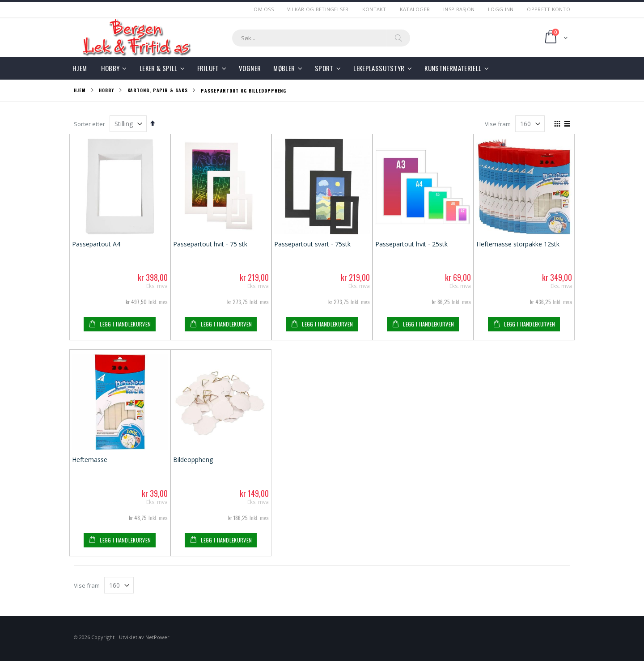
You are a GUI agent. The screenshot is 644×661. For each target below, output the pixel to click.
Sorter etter (89, 124)
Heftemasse (90, 460)
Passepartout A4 (96, 244)
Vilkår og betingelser (318, 9)
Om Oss (264, 9)
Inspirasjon (459, 9)
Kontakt (374, 9)
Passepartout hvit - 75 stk (210, 244)
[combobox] (321, 38)
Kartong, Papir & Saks (158, 90)
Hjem (80, 90)
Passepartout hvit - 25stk (411, 244)
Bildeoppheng (193, 460)
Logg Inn (501, 9)
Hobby (106, 90)
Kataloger (415, 9)
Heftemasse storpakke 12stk (518, 244)
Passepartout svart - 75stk (312, 244)
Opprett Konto (549, 9)
